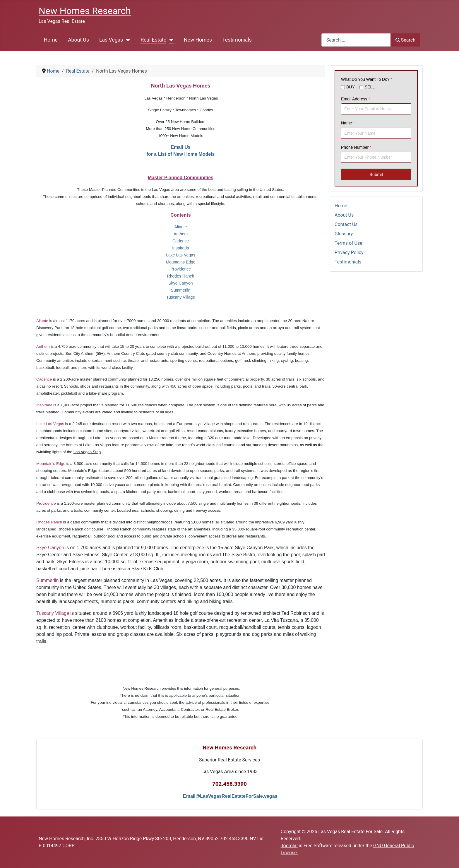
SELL (370, 87)
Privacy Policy (349, 252)
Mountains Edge (180, 262)
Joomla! (289, 846)
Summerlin (181, 290)
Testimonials (237, 40)
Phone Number (356, 147)
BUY (351, 87)
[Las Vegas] (127, 40)
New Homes (198, 40)
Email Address (356, 99)
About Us (78, 40)
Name (348, 123)
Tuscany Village (181, 297)
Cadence (181, 241)
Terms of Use (348, 243)
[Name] (376, 133)
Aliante (181, 227)
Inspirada (181, 248)
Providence (181, 269)
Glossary (344, 234)
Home (51, 40)
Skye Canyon (180, 283)
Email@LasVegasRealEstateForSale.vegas (230, 796)
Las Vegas (111, 40)
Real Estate (153, 40)
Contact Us (346, 224)
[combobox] (356, 40)
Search (405, 40)
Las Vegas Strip (87, 452)
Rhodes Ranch (181, 276)
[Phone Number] (376, 157)
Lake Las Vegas (181, 255)
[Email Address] (376, 109)
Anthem (181, 234)
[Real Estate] (170, 40)
